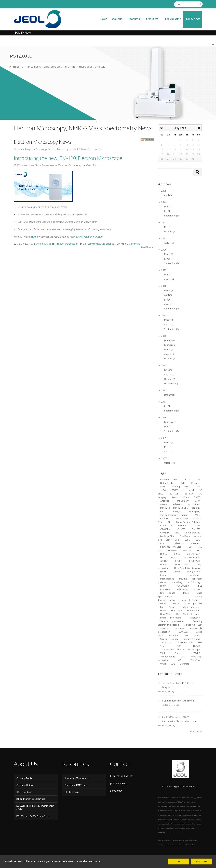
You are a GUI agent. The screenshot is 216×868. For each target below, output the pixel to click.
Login (168, 4)
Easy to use (94, 244)
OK (179, 862)
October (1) (170, 232)
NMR (185, 614)
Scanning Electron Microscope (180, 623)
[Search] (188, 4)
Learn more (94, 861)
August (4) (169, 279)
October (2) (170, 379)
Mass (186, 593)
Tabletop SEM (186, 643)
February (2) (170, 345)
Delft (177, 533)
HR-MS (177, 572)
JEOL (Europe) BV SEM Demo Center (33, 816)
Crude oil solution (173, 526)
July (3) (167, 259)
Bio (85, 244)
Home (104, 19)
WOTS (163, 664)
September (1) (171, 216)
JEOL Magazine (173, 19)
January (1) (169, 395)
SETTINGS (202, 862)
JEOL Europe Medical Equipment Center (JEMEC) (35, 808)
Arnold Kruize (44, 244)
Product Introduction (67, 244)
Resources (153, 19)
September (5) (171, 329)
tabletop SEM (180, 487)
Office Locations (24, 792)
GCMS (187, 480)
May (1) (168, 207)
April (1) (168, 195)
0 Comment (133, 244)
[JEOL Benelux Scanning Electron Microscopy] (37, 19)
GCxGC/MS (194, 561)
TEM (118, 244)
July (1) (167, 211)
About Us (118, 19)
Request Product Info (122, 776)
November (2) (171, 384)
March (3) (169, 320)
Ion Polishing (194, 582)
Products (135, 19)
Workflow (195, 660)
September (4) (171, 309)
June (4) (168, 370)
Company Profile (24, 778)
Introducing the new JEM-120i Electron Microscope (68, 158)
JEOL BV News (193, 19)
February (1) (170, 422)
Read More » (147, 247)
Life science (108, 244)
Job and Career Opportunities (31, 799)
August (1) (169, 304)
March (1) (169, 254)
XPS (174, 664)
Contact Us (116, 791)
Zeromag (185, 664)
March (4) (169, 290)
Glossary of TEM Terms (75, 785)
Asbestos (178, 504)
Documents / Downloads (76, 778)
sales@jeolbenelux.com (89, 237)
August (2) (169, 243)
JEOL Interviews (72, 792)
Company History (25, 785)
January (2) (169, 340)
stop (124, 121)
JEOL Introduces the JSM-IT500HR (178, 701)
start (92, 121)
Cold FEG (165, 519)
